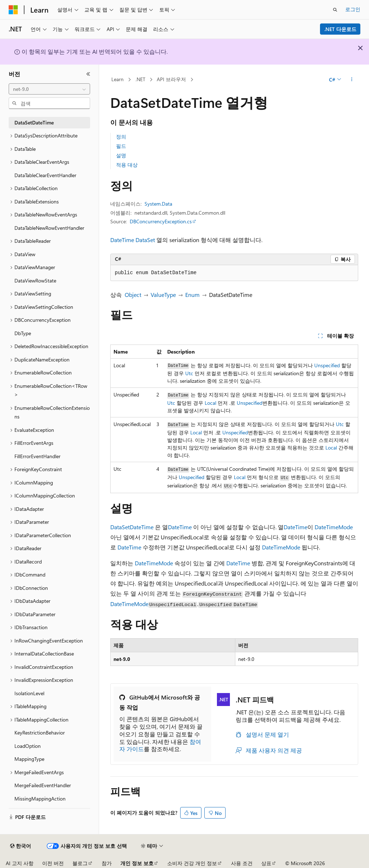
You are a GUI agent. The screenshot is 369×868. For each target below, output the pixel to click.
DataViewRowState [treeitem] (35, 280)
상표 (266, 863)
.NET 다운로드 (340, 29)
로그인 (353, 9)
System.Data (158, 204)
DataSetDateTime (132, 527)
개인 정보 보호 (137, 863)
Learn (117, 79)
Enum (192, 295)
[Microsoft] (13, 10)
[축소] (88, 74)
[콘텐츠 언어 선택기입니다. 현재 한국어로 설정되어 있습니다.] (21, 846)
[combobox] (49, 89)
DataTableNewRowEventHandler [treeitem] (49, 228)
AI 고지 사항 (20, 863)
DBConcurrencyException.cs (161, 221)
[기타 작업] (352, 80)
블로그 (80, 863)
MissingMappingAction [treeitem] (40, 799)
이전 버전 (53, 863)
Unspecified (327, 365)
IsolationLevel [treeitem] (29, 693)
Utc (189, 373)
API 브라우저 (171, 79)
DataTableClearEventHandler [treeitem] (45, 175)
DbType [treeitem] (23, 333)
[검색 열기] (335, 10)
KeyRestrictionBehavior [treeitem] (40, 733)
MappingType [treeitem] (29, 759)
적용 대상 (127, 165)
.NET (140, 79)
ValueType (163, 295)
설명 (121, 155)
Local (210, 403)
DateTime (122, 240)
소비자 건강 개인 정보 (192, 863)
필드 (121, 146)
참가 (107, 863)
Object (133, 295)
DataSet (145, 240)
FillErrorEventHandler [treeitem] (37, 456)
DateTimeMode (334, 527)
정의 (121, 137)
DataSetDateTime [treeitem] (34, 122)
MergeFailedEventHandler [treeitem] (43, 785)
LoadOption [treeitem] (28, 746)
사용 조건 (242, 863)
